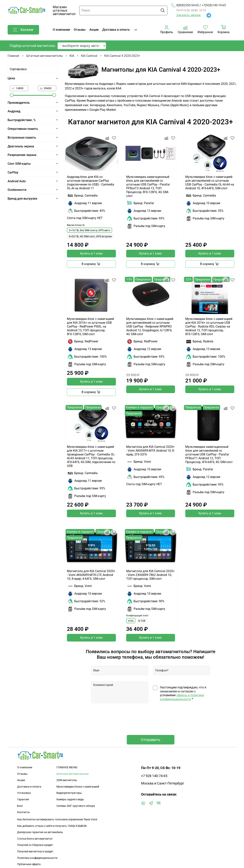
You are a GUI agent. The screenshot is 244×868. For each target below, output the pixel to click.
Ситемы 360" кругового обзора (76, 806)
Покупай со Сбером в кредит (35, 845)
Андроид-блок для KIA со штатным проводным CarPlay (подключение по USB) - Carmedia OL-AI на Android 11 (91, 183)
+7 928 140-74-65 (154, 776)
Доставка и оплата (116, 30)
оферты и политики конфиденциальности (182, 697)
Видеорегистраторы (69, 793)
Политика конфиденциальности (37, 858)
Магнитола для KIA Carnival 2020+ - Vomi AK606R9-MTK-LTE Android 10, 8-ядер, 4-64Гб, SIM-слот (91, 575)
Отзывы (80, 30)
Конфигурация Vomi (137, 616)
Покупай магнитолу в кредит (35, 852)
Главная (13, 56)
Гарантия (23, 799)
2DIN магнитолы (67, 780)
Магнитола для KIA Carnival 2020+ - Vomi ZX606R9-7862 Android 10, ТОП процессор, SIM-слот (150, 575)
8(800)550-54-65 (185, 5)
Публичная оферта (29, 864)
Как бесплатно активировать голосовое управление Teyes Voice (57, 819)
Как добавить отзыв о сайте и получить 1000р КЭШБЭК (52, 826)
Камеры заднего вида (70, 799)
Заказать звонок (189, 15)
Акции (94, 30)
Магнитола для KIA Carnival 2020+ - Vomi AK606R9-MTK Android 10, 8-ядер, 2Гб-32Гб (150, 451)
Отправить (151, 740)
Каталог (23, 30)
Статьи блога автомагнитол (35, 839)
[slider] (12, 95)
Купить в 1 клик (91, 253)
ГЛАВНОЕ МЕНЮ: (67, 767)
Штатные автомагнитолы (44, 56)
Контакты (23, 812)
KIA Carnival (89, 56)
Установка (24, 793)
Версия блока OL (76, 225)
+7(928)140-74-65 (214, 5)
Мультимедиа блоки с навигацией (78, 787)
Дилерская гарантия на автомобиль (40, 832)
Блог (20, 806)
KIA (72, 56)
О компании (61, 30)
